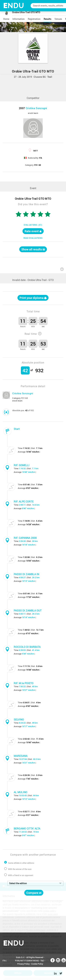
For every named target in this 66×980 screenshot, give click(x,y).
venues (58, 19)
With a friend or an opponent (21, 875)
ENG (5, 974)
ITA (4, 961)
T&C (42, 961)
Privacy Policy (23, 964)
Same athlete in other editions (21, 863)
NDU (14, 6)
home (6, 19)
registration (34, 19)
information (19, 19)
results (47, 19)
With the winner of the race (20, 869)
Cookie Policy (37, 964)
